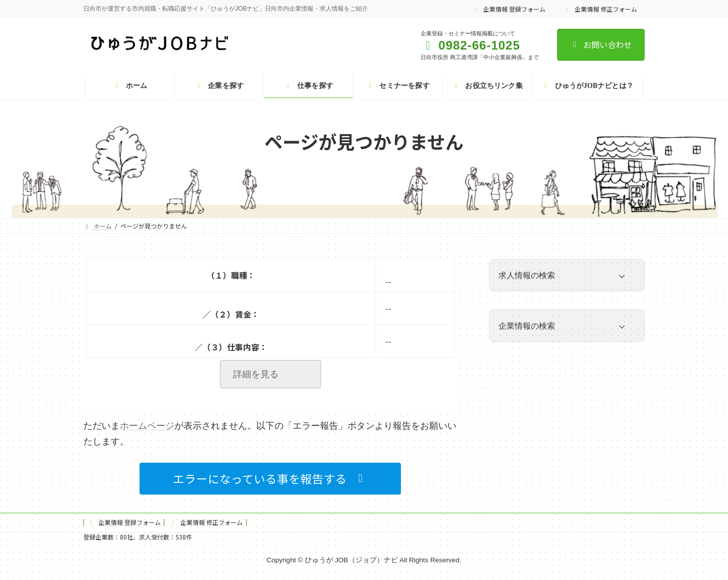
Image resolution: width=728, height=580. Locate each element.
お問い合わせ (601, 44)
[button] (270, 479)
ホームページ (147, 426)
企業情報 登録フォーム (509, 9)
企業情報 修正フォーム (600, 9)
